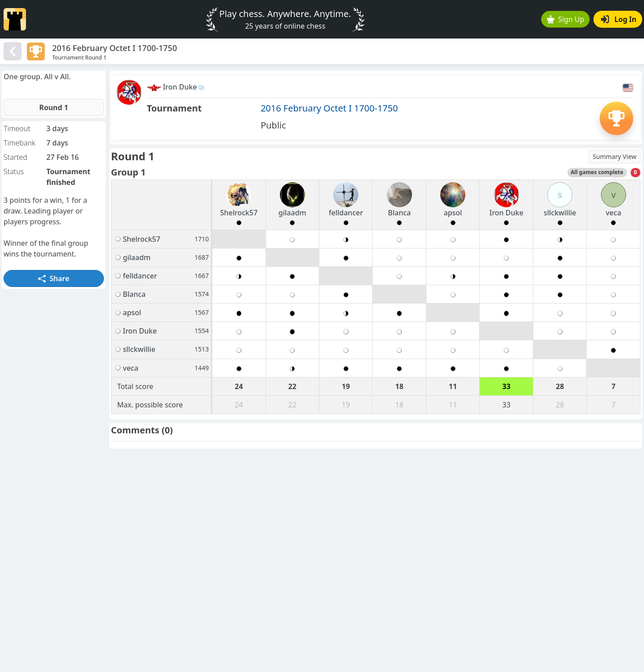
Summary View (614, 156)
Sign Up (566, 19)
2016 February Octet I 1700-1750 (329, 108)
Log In (619, 19)
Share (54, 278)
